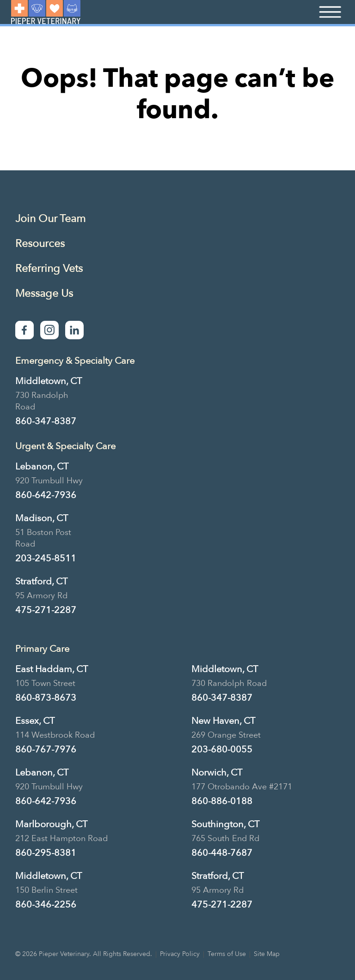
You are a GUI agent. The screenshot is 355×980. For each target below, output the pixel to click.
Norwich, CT (217, 773)
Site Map (267, 954)
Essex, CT (35, 721)
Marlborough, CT (51, 824)
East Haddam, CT (52, 669)
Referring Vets (49, 268)
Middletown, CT (49, 381)
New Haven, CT (223, 721)
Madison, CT (42, 518)
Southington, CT (225, 824)
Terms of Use (227, 954)
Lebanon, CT (42, 466)
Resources (40, 243)
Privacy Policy (180, 954)
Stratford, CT (41, 581)
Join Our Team (50, 219)
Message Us (44, 293)
